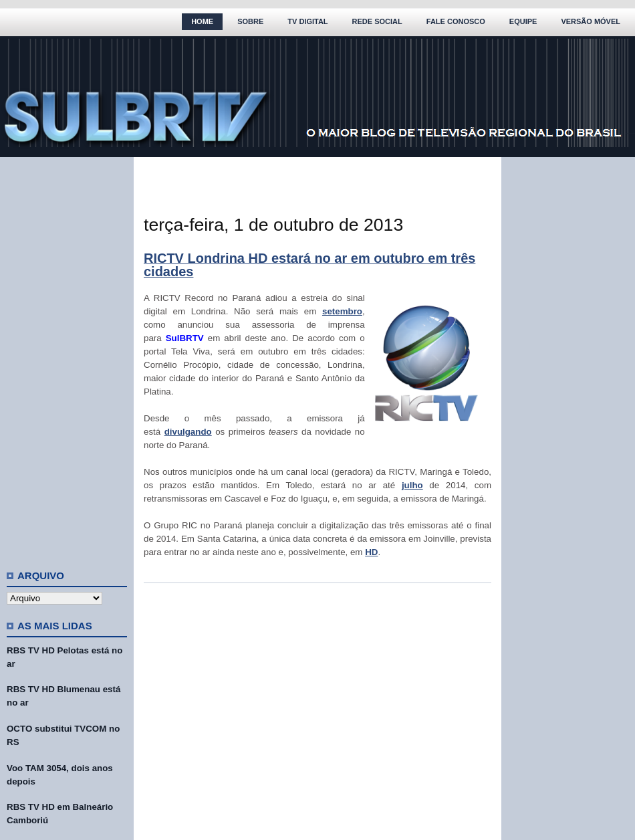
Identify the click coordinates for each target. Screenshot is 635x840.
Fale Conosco (456, 21)
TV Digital (307, 21)
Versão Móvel (591, 21)
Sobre (250, 21)
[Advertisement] (67, 358)
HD (371, 552)
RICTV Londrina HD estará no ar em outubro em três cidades (309, 265)
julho (412, 485)
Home (202, 21)
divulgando (188, 432)
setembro (342, 311)
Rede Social (377, 21)
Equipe (523, 21)
